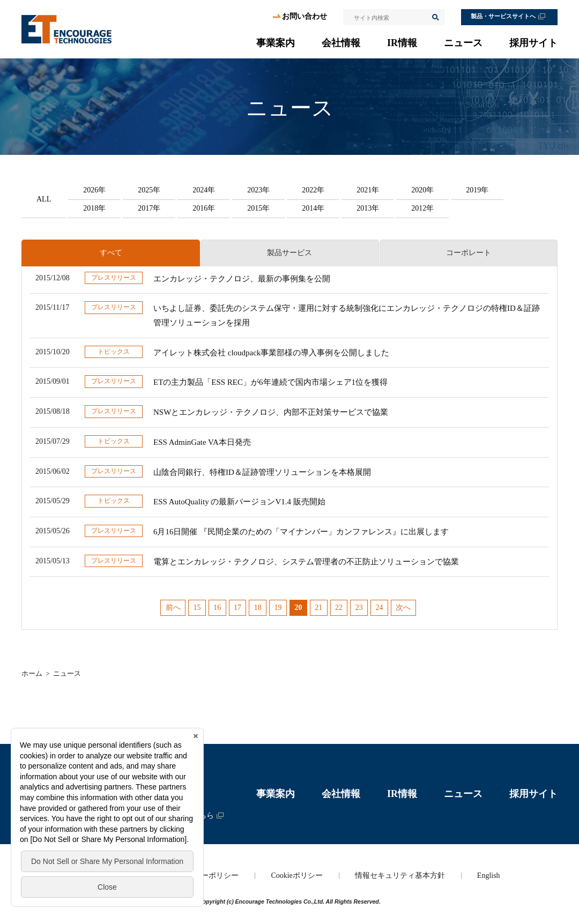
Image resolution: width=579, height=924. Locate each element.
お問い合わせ (305, 16)
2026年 (94, 190)
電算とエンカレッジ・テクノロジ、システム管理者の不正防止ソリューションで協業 (306, 562)
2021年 (368, 190)
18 (258, 608)
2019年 (477, 190)
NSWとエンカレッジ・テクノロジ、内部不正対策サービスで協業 (271, 412)
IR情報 (402, 43)
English (489, 875)
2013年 (368, 208)
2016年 (204, 208)
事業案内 (276, 43)
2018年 (94, 208)
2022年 (313, 190)
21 (318, 608)
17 (237, 608)
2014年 (313, 208)
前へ (173, 608)
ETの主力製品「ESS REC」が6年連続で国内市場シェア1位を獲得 (270, 382)
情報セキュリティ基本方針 (400, 875)
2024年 (204, 190)
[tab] (111, 253)
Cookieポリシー (296, 875)
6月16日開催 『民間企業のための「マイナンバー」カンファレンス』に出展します (301, 532)
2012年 (422, 208)
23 (359, 608)
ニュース (463, 43)
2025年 (149, 190)
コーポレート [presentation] (469, 253)
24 (380, 608)
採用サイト (533, 43)
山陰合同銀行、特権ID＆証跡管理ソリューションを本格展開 (262, 472)
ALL (44, 199)
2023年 (258, 190)
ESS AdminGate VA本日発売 (202, 442)
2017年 (149, 208)
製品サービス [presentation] (289, 253)
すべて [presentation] (111, 253)
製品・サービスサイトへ (503, 16)
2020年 (422, 190)
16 (217, 608)
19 (278, 608)
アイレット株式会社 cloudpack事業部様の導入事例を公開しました (271, 353)
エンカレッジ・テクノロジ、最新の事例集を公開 (242, 279)
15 (197, 608)
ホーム (32, 673)
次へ (403, 608)
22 (339, 608)
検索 (435, 17)
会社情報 (341, 43)
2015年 (258, 208)
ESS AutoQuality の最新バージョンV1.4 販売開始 (239, 502)
